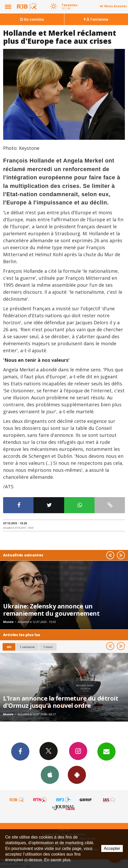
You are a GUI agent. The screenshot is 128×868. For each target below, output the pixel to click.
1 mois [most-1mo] (48, 647)
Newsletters (106, 751)
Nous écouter (116, 6)
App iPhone (50, 775)
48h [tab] (9, 647)
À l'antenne (96, 19)
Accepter (112, 848)
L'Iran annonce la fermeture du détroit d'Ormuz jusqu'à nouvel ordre (61, 702)
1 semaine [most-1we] (27, 647)
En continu (32, 19)
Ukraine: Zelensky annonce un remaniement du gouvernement (51, 610)
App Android (77, 775)
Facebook (20, 751)
